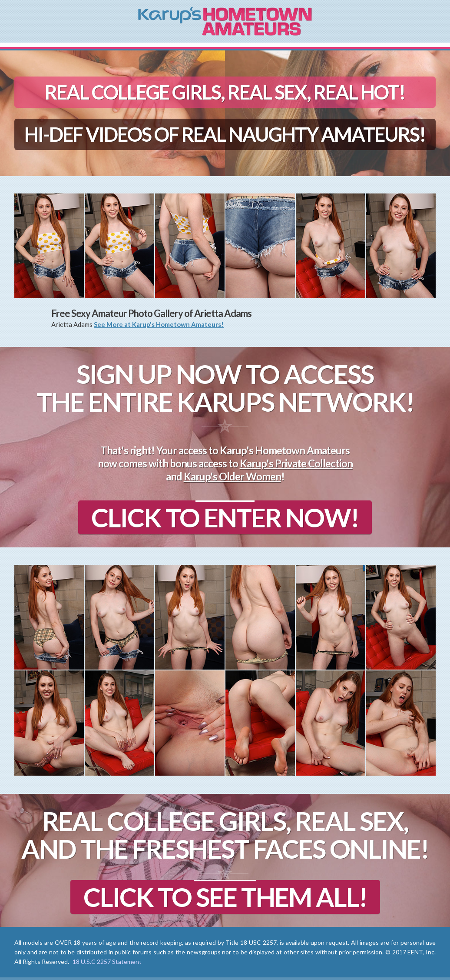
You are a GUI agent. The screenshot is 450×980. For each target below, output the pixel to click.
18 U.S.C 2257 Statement (107, 962)
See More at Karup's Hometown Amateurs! (159, 324)
